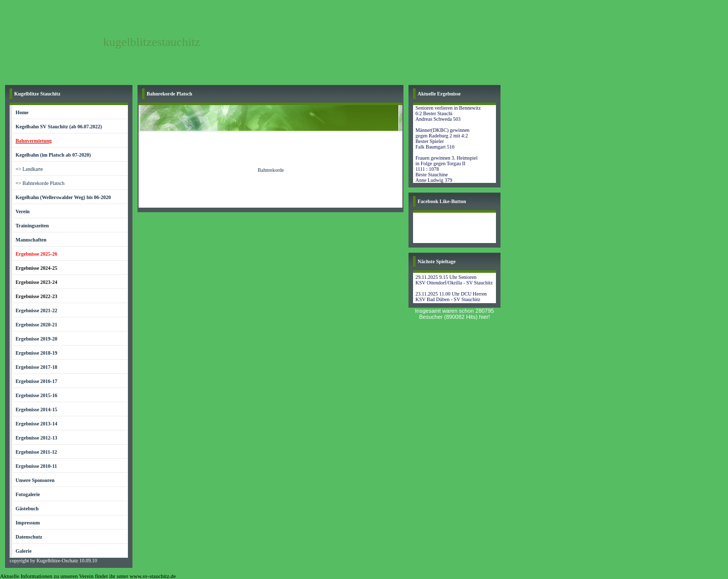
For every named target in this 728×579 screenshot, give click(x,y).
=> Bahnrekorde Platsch (40, 183)
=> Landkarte (29, 169)
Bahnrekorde (271, 170)
